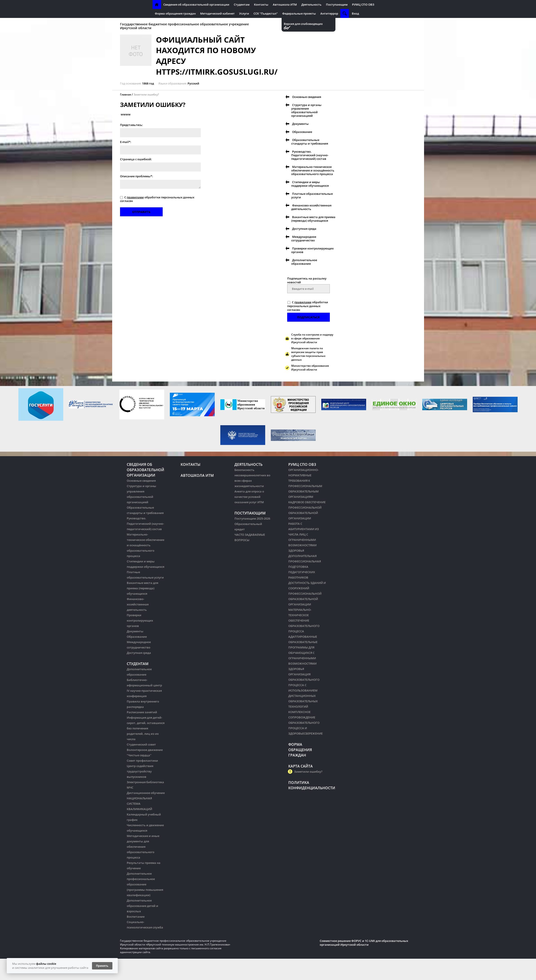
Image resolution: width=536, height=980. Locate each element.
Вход (355, 13)
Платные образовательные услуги (312, 195)
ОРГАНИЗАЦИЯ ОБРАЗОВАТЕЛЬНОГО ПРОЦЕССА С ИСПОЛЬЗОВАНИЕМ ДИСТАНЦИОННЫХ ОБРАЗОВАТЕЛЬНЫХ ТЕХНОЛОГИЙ (304, 690)
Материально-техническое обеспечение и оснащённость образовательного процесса (313, 170)
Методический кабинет (217, 13)
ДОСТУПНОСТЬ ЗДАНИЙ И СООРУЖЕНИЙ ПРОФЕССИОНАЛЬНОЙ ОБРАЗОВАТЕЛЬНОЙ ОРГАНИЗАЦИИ (307, 594)
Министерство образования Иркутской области (310, 368)
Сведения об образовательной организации (196, 4)
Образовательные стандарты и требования (310, 142)
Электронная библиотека (145, 782)
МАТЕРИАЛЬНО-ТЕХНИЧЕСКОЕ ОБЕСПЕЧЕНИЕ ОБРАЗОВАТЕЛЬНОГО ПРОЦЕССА (304, 620)
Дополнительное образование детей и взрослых (142, 906)
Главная (126, 94)
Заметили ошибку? (146, 94)
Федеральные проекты (299, 13)
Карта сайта (301, 766)
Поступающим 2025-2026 (252, 518)
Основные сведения (307, 97)
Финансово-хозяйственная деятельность (311, 207)
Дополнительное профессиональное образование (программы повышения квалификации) (145, 884)
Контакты (261, 4)
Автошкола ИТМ (285, 4)
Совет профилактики (142, 761)
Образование (302, 132)
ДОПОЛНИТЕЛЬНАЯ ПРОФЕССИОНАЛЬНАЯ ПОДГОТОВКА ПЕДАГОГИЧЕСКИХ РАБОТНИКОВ (305, 567)
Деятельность (311, 4)
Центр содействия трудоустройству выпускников (140, 771)
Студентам (242, 4)
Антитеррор (329, 13)
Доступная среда (304, 229)
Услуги (244, 13)
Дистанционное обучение (146, 793)
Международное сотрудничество (304, 238)
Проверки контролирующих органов (312, 250)
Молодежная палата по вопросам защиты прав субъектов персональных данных (308, 354)
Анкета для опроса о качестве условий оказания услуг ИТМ (249, 497)
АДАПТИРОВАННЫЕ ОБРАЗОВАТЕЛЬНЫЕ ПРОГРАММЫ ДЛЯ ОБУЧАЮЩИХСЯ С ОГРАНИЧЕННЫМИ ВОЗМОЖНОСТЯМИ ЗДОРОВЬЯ (303, 653)
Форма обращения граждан (175, 13)
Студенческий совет (141, 744)
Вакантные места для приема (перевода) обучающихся (313, 219)
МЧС (130, 787)
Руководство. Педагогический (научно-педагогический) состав (310, 155)
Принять (102, 966)
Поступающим (337, 4)
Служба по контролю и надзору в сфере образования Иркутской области (312, 338)
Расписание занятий (142, 712)
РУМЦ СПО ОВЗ (363, 4)
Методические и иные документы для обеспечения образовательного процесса (143, 847)
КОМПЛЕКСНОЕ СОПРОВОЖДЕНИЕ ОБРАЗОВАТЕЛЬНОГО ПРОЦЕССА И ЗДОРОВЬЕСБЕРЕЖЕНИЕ (305, 723)
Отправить (141, 212)
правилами (135, 197)
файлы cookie (46, 964)
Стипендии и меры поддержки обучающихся (310, 184)
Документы (300, 124)
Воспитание (136, 917)
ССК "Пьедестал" (266, 13)
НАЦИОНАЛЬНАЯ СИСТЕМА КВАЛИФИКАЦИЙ (139, 804)
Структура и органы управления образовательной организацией (306, 110)
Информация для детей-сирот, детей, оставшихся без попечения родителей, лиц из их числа (146, 728)
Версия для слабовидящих (303, 24)
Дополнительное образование (304, 262)
